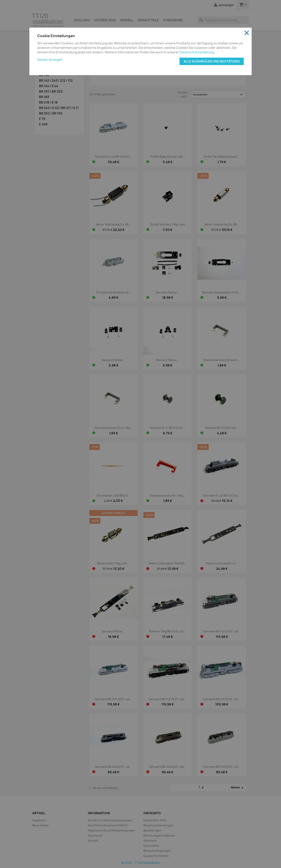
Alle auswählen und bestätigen (212, 61)
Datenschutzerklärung (197, 52)
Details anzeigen (50, 60)
